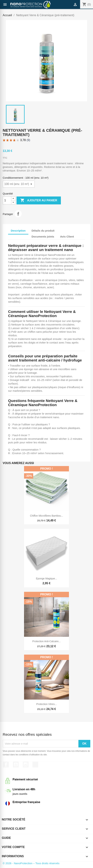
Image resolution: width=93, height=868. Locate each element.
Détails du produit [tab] (43, 231)
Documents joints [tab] (43, 237)
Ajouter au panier (39, 200)
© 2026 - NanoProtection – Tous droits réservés (31, 863)
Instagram (26, 765)
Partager (18, 214)
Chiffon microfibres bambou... (46, 516)
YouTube (16, 765)
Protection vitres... (46, 704)
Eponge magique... (46, 578)
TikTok (35, 765)
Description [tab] (18, 231)
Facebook (6, 765)
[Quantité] (7, 200)
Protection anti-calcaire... (46, 641)
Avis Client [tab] (67, 237)
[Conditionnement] (19, 184)
